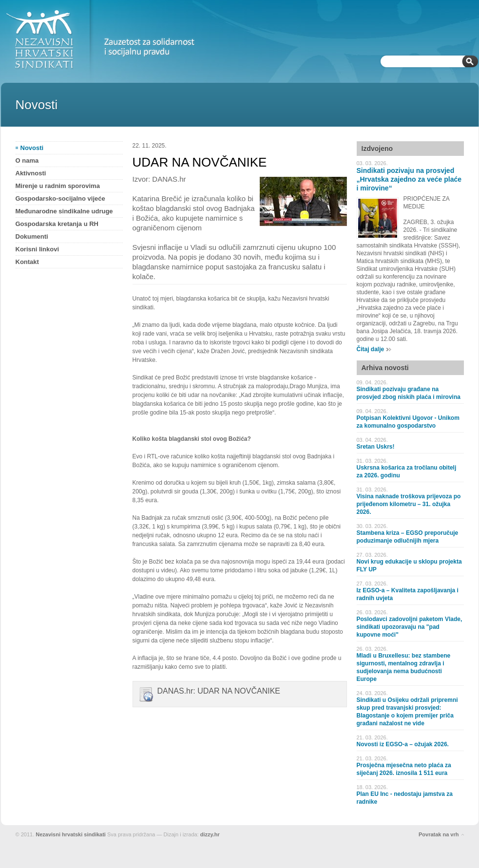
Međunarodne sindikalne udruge (64, 211)
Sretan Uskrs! (376, 447)
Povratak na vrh (439, 834)
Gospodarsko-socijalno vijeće (60, 198)
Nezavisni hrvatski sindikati (71, 834)
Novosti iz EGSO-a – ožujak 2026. (403, 744)
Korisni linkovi (38, 249)
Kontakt (27, 262)
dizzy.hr (210, 834)
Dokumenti (32, 236)
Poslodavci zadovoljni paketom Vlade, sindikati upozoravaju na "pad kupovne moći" (410, 627)
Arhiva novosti (385, 368)
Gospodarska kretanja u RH (57, 224)
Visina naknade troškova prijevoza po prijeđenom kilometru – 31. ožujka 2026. (409, 504)
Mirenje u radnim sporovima (58, 186)
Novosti (32, 148)
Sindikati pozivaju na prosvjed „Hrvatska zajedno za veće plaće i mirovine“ (409, 179)
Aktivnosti (31, 173)
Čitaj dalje (371, 349)
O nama (27, 160)
